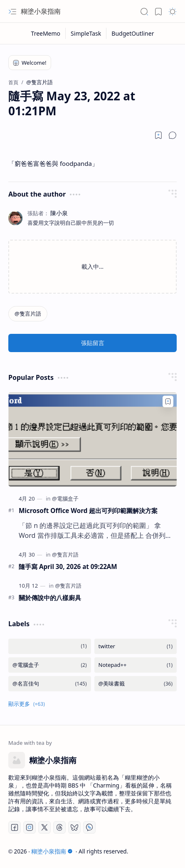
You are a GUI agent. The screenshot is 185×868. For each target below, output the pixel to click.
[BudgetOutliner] (133, 33)
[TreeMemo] (46, 33)
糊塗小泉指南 (41, 11)
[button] (12, 12)
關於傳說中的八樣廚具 (50, 598)
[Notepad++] (136, 665)
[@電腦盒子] (65, 498)
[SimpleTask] (86, 33)
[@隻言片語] (28, 314)
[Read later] (158, 135)
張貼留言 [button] (93, 343)
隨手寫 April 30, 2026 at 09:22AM (68, 567)
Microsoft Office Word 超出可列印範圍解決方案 (88, 511)
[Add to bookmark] (168, 401)
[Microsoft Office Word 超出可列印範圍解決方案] (92, 440)
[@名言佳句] (50, 684)
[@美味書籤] (136, 684)
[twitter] (136, 646)
